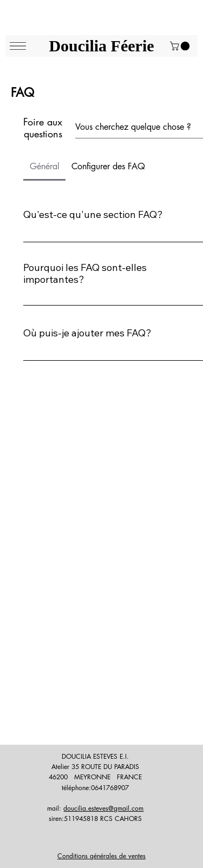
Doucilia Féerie (101, 46)
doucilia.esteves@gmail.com (103, 808)
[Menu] (18, 46)
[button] (181, 46)
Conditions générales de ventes (101, 856)
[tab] (44, 167)
